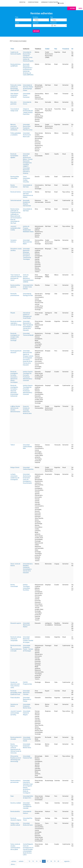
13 (33, 861)
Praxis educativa (15, 698)
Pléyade (13, 313)
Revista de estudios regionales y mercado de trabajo (16, 323)
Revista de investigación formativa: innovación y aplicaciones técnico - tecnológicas (14, 377)
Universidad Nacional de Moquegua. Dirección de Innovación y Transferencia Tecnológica (27, 254)
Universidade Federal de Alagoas (27, 713)
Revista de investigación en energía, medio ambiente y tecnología (15, 337)
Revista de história (16, 192)
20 (58, 861)
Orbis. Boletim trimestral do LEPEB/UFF (14, 95)
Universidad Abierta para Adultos (27, 625)
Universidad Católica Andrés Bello (27, 447)
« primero (14, 861)
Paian (12, 796)
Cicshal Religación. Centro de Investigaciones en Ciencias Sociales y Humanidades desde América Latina (28, 849)
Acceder (61, 3)
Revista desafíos (15, 811)
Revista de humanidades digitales (14, 156)
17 (47, 861)
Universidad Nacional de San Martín (27, 242)
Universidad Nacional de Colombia (26, 693)
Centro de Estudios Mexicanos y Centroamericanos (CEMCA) (28, 278)
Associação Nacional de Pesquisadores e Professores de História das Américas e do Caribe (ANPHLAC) (28, 69)
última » (13, 864)
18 (51, 861)
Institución (36, 23)
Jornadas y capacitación (49, 2)
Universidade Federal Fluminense (27, 95)
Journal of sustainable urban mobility (15, 228)
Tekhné (13, 445)
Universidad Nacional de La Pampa (27, 699)
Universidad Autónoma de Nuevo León (27, 135)
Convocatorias (33, 2)
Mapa (80, 8)
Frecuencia (53, 23)
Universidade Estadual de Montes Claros (27, 706)
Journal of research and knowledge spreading (16, 713)
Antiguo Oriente (15, 467)
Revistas (22, 2)
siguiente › (67, 861)
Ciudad (17, 23)
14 (37, 861)
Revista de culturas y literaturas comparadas (16, 639)
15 (40, 861)
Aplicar (36, 31)
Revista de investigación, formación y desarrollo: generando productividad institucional (14, 391)
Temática (35, 17)
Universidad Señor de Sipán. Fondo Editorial (28, 287)
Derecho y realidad (16, 803)
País (52, 17)
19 (55, 861)
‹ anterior (21, 861)
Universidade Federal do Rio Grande (27, 739)
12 (29, 861)
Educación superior (16, 623)
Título (17, 17)
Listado (72, 8)
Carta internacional (16, 200)
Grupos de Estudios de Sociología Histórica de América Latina (27, 410)
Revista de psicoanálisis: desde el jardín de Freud (16, 693)
